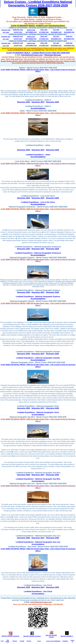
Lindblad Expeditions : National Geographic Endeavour (38, 253)
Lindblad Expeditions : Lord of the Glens (38, 202)
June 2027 (69, 36)
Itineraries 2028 (52, 102)
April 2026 (44, 30)
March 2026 (31, 30)
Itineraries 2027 (38, 102)
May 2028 (56, 43)
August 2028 (18, 46)
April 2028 (44, 43)
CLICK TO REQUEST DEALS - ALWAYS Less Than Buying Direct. (38, 26)
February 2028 (18, 43)
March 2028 (31, 43)
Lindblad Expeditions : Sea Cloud (38, 591)
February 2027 (18, 36)
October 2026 (44, 32)
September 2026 (31, 32)
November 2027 (56, 39)
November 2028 (56, 46)
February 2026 (18, 30)
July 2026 (6, 32)
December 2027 (69, 39)
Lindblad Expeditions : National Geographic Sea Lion (38, 542)
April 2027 (44, 36)
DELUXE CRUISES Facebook (32, 636)
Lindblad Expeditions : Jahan (38, 155)
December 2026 (69, 32)
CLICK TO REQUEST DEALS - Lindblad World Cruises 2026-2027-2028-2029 (38, 53)
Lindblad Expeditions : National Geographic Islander (38, 358)
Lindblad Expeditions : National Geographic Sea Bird (38, 479)
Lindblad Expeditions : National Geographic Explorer (38, 297)
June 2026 (69, 30)
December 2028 (69, 46)
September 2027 (31, 39)
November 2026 (56, 32)
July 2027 (6, 39)
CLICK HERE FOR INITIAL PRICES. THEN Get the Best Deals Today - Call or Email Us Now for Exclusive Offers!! (38, 71)
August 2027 (18, 39)
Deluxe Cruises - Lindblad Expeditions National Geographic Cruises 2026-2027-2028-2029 (38, 4)
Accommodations (38, 157)
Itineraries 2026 (24, 102)
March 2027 (31, 37)
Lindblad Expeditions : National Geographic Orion (38, 412)
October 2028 (44, 46)
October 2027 (44, 39)
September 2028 (31, 46)
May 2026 (56, 30)
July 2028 (6, 46)
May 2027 (56, 36)
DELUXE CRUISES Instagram (10, 636)
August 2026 (18, 32)
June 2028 (69, 43)
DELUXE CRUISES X (67, 636)
